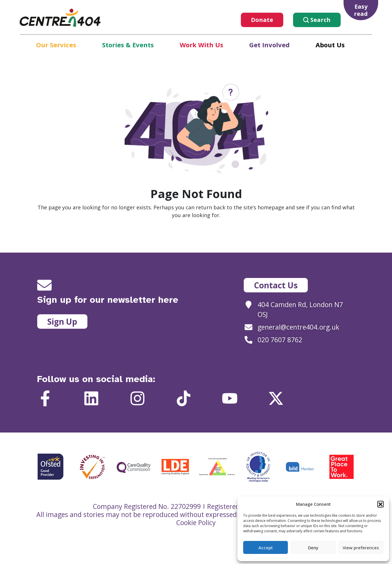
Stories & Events (128, 45)
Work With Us (201, 45)
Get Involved (269, 45)
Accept (266, 548)
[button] (380, 504)
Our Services (56, 45)
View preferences (361, 548)
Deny (313, 548)
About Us (330, 45)
